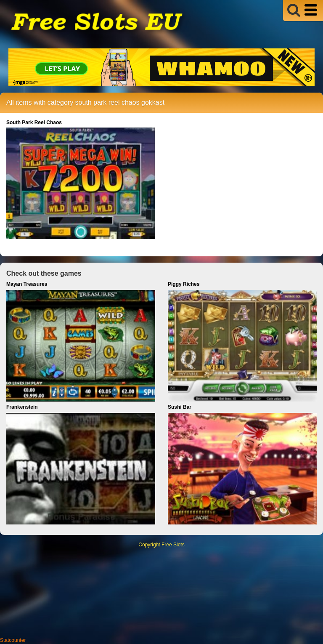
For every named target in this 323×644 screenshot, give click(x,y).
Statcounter (13, 640)
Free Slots (173, 545)
